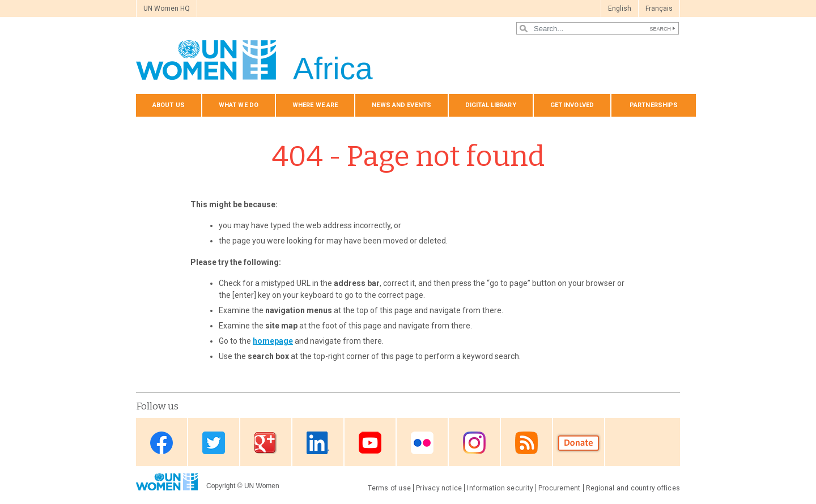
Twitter (214, 443)
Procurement (560, 488)
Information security (500, 488)
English (620, 8)
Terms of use (389, 488)
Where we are (315, 105)
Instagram (474, 443)
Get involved (572, 105)
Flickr (422, 443)
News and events (401, 105)
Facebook (161, 443)
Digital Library (491, 105)
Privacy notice (439, 488)
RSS (526, 443)
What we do (239, 105)
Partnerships (654, 105)
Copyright (221, 486)
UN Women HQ (167, 8)
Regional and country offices (633, 488)
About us (169, 105)
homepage (273, 341)
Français (659, 8)
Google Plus (266, 443)
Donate (579, 443)
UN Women (262, 486)
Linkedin (318, 443)
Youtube (370, 443)
